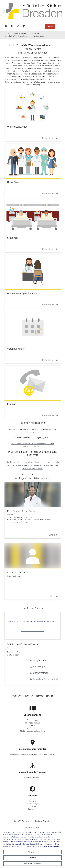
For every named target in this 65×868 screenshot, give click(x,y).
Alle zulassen (33, 852)
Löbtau (32, 726)
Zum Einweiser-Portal (32, 778)
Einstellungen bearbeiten (33, 864)
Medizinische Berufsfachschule (32, 731)
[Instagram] (18, 26)
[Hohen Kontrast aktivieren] (24, 26)
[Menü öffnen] (59, 26)
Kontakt (32, 801)
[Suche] (6, 26)
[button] (44, 660)
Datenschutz (33, 809)
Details (53, 535)
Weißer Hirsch (32, 728)
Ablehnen (33, 858)
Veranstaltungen (33, 804)
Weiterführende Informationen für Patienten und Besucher (32, 754)
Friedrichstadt (32, 720)
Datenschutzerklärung (52, 846)
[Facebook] (12, 26)
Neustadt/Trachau (33, 723)
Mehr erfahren (50, 138)
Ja (33, 629)
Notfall (50, 26)
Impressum (32, 806)
